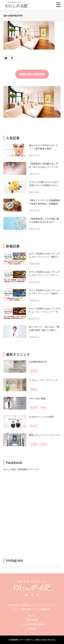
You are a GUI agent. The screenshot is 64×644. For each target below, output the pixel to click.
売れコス (32, 615)
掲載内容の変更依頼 (32, 74)
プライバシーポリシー (44, 605)
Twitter (26, 595)
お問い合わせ (14, 605)
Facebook (32, 595)
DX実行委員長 (32, 620)
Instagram (38, 595)
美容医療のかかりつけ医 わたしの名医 (25, 640)
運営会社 (27, 605)
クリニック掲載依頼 (22, 609)
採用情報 (32, 629)
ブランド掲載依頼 (41, 609)
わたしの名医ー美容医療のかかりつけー (22, 469)
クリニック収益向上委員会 (32, 624)
